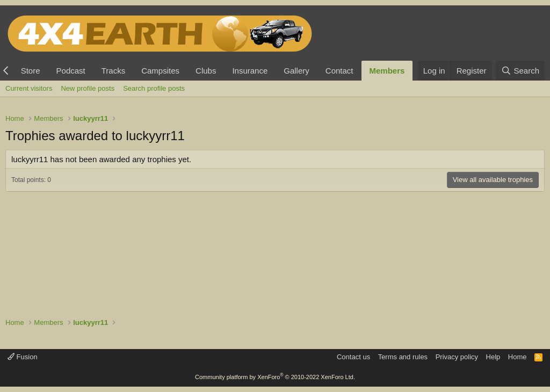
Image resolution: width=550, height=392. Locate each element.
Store (31, 71)
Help (493, 357)
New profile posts (88, 88)
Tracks (113, 71)
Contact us (353, 357)
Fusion (23, 357)
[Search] (520, 71)
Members (387, 71)
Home (518, 357)
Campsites (160, 71)
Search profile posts (154, 88)
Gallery (296, 71)
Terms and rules (403, 357)
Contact (339, 71)
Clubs (206, 71)
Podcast (71, 71)
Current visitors (29, 88)
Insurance (250, 71)
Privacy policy (457, 357)
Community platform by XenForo (275, 377)
